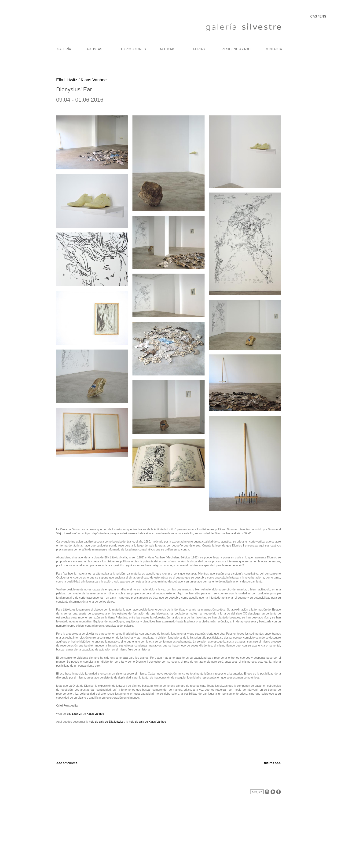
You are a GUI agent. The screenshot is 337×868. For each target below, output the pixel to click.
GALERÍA (64, 49)
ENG (323, 16)
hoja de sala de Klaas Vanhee (148, 722)
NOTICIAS (168, 49)
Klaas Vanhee (94, 80)
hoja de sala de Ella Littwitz (106, 722)
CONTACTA (273, 49)
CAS (314, 16)
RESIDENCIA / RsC (236, 49)
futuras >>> (273, 763)
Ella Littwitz (67, 80)
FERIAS (199, 49)
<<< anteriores (67, 763)
